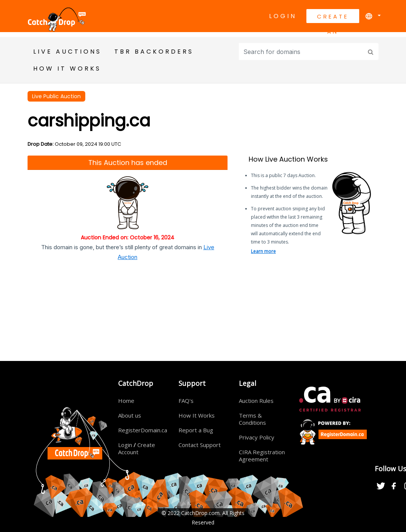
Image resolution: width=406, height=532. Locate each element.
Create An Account (333, 18)
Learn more (263, 251)
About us (130, 415)
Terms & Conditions (252, 419)
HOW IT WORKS (67, 69)
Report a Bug (196, 430)
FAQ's (186, 401)
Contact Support (200, 445)
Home (126, 401)
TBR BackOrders (154, 52)
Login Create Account (137, 448)
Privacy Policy (257, 437)
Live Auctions (67, 52)
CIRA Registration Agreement (262, 456)
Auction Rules (256, 401)
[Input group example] (302, 52)
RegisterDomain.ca (143, 430)
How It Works (197, 415)
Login (283, 16)
